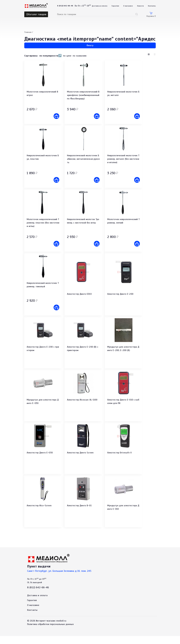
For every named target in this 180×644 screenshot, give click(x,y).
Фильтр (90, 45)
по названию (80, 56)
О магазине (128, 6)
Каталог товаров (37, 14)
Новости (140, 6)
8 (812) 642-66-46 (38, 595)
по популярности (49, 56)
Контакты (152, 6)
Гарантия (115, 6)
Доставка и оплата (100, 6)
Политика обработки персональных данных (50, 632)
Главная (28, 32)
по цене (67, 56)
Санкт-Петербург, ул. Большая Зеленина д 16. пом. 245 (59, 579)
